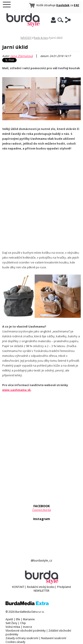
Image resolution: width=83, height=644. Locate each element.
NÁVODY (26, 38)
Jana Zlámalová (22, 56)
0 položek (63, 5)
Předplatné (64, 587)
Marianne (29, 619)
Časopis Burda (42, 510)
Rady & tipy (41, 38)
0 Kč (76, 5)
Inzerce (28, 627)
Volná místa (13, 627)
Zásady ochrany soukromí (22, 638)
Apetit (9, 619)
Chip (23, 623)
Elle (18, 619)
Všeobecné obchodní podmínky (26, 631)
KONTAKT (18, 587)
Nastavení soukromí (54, 638)
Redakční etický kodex (41, 587)
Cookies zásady (15, 642)
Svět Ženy (11, 623)
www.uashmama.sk (16, 390)
